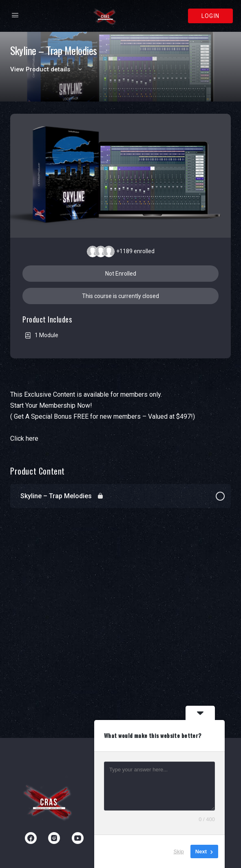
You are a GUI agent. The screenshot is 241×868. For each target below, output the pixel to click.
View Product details (47, 69)
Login (210, 16)
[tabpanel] (120, 416)
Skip (179, 851)
